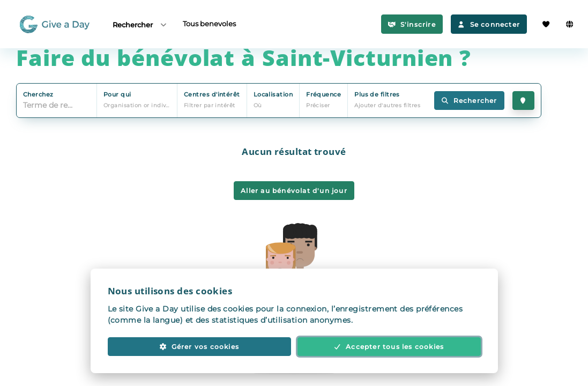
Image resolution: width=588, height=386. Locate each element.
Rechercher (140, 24)
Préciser (318, 105)
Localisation (273, 94)
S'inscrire (412, 24)
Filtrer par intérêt (210, 105)
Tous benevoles (209, 24)
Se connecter (489, 24)
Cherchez (38, 94)
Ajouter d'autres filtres (387, 105)
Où (258, 105)
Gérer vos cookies (199, 347)
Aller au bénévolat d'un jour (294, 191)
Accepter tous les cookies (389, 347)
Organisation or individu (140, 105)
